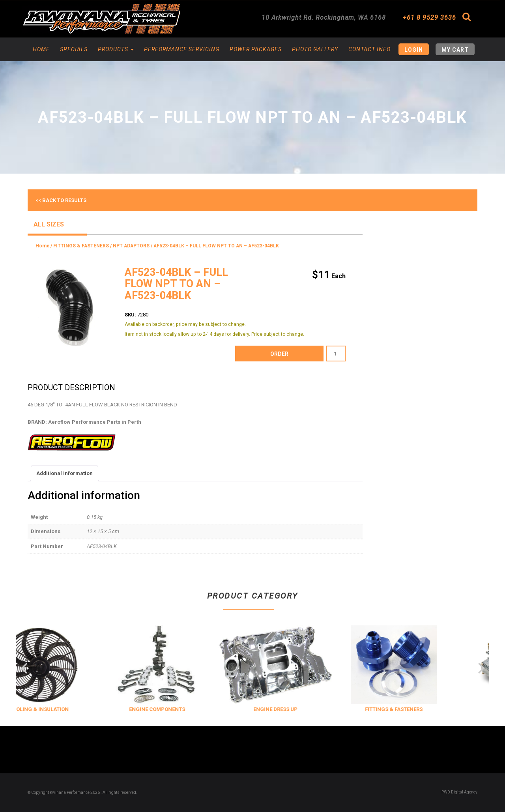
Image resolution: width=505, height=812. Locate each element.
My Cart (455, 50)
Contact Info (369, 49)
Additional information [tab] (65, 473)
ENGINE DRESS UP (292, 709)
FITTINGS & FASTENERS (81, 246)
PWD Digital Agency (459, 792)
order (279, 354)
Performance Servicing (182, 49)
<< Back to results (61, 200)
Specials (74, 49)
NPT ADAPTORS (131, 246)
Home (41, 49)
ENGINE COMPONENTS (174, 709)
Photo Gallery (315, 49)
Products (116, 49)
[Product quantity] (336, 354)
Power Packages (256, 49)
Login (414, 50)
